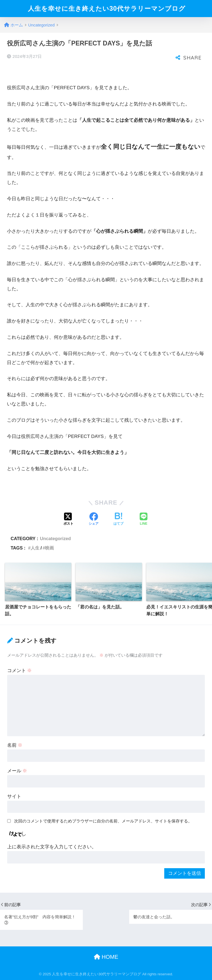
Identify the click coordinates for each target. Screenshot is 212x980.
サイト (14, 796)
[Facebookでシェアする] (94, 519)
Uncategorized (55, 538)
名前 (15, 745)
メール (17, 771)
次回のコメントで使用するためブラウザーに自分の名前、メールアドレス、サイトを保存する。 (103, 821)
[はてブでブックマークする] (118, 519)
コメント (20, 671)
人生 (35, 548)
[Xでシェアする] (68, 519)
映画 (49, 548)
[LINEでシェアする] (144, 519)
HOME (106, 957)
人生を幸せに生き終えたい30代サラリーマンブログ (107, 9)
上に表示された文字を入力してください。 (52, 847)
